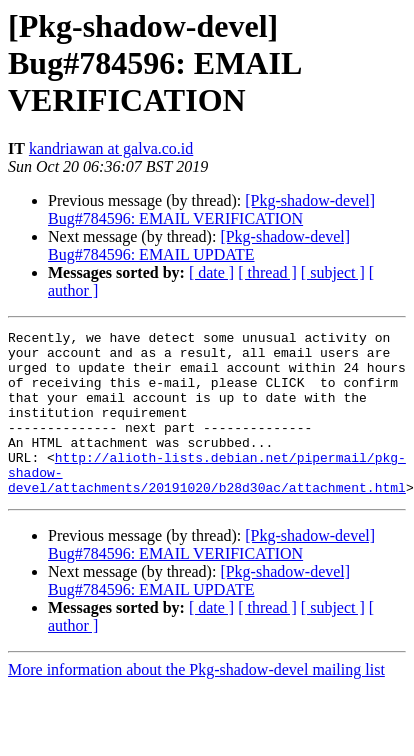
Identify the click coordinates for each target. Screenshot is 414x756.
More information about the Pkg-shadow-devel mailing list (196, 702)
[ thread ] (267, 272)
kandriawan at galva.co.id (111, 148)
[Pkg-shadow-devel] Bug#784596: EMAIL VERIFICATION (211, 209)
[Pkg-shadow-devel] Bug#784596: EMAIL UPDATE (199, 245)
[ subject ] (333, 272)
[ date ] (211, 272)
